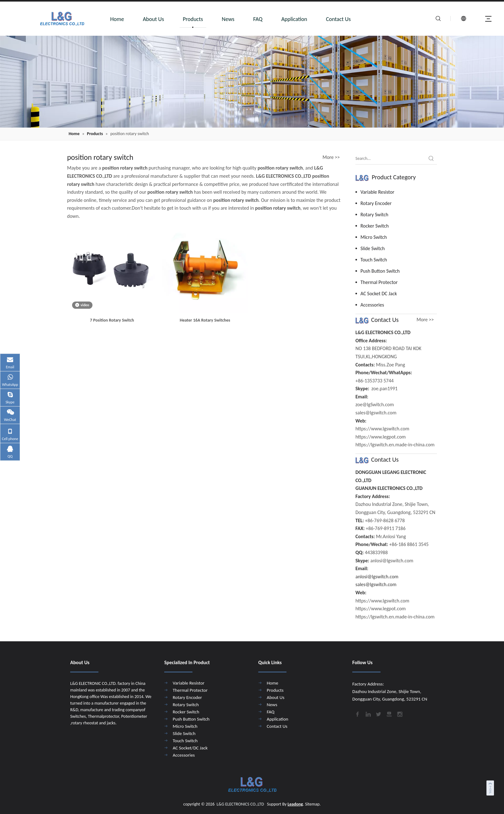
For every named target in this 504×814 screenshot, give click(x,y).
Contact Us (338, 19)
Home (117, 19)
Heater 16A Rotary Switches (205, 320)
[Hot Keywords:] (431, 159)
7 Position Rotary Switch (112, 320)
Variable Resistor (377, 192)
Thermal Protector (379, 282)
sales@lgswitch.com (376, 584)
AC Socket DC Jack (379, 294)
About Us (154, 19)
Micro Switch (374, 237)
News (228, 19)
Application (294, 19)
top (491, 787)
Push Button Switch (380, 271)
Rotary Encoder (376, 203)
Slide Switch (373, 248)
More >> (331, 157)
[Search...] (391, 159)
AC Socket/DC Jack (190, 748)
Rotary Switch (374, 215)
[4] (252, 82)
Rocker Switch (375, 226)
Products (193, 19)
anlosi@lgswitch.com (377, 577)
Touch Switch (374, 260)
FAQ (258, 19)
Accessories (372, 305)
